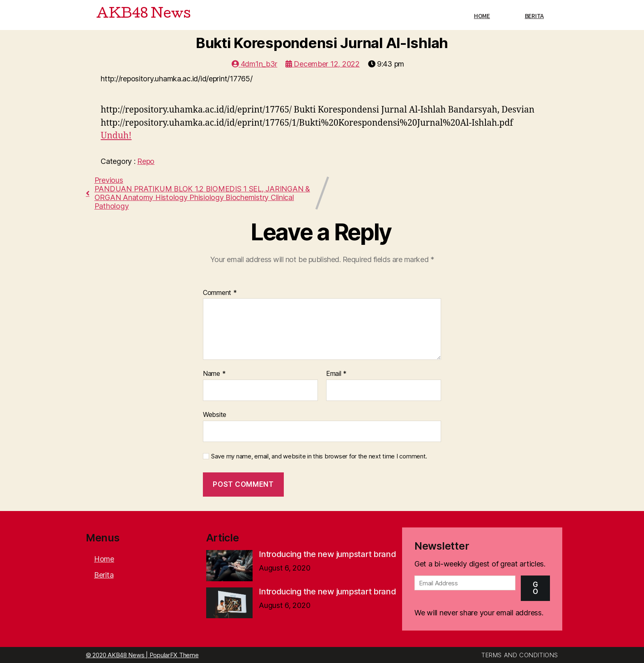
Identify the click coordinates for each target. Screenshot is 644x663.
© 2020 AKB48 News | (118, 655)
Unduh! (116, 136)
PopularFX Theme (174, 655)
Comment (220, 293)
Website (215, 414)
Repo (146, 161)
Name (214, 374)
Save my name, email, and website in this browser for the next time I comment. (319, 456)
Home (482, 16)
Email (336, 374)
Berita (534, 16)
